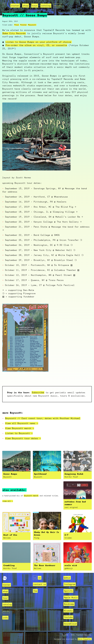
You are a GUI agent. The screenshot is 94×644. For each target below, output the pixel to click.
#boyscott (32, 25)
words (58, 6)
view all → (8, 501)
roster (15, 6)
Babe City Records (14, 33)
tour (35, 6)
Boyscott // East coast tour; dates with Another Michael (43, 418)
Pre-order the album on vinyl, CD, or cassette (37, 45)
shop (26, 6)
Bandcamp (69, 604)
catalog (46, 6)
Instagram (70, 584)
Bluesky (68, 611)
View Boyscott (20, 428)
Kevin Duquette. (85, 639)
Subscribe (38, 392)
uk (40, 578)
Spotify (68, 591)
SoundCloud (70, 624)
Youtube (68, 617)
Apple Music (71, 597)
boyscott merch (31, 496)
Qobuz (67, 578)
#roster (23, 25)
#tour (17, 25)
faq (35, 591)
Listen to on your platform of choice (39, 42)
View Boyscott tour (23, 438)
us (35, 578)
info (5, 618)
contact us (40, 584)
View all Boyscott (22, 423)
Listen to (19, 433)
